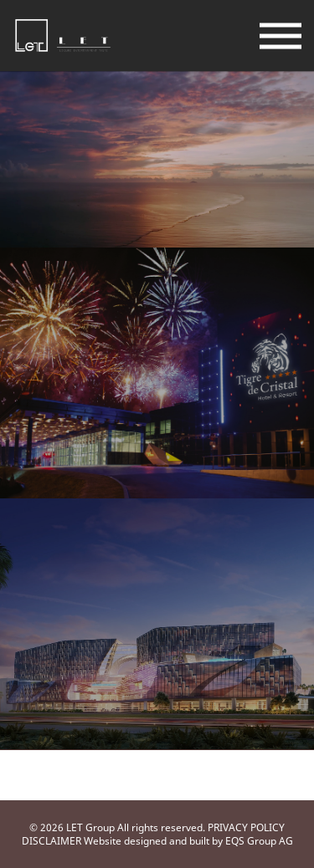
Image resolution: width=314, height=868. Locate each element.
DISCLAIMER (51, 841)
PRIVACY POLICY (246, 827)
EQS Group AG (259, 841)
